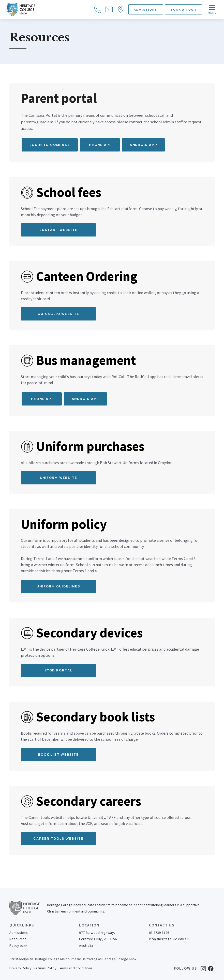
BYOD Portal (58, 670)
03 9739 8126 (159, 933)
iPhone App (42, 399)
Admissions (19, 933)
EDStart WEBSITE (58, 230)
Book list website (58, 755)
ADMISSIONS (146, 10)
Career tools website (58, 839)
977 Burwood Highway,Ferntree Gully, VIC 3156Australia (98, 939)
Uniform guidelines (58, 586)
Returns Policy (45, 968)
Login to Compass (50, 145)
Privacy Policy (20, 968)
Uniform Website (59, 478)
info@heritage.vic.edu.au (169, 939)
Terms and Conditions (75, 968)
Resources (18, 939)
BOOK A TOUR (183, 10)
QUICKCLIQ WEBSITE (58, 314)
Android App (86, 399)
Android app (144, 145)
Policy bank (18, 945)
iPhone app (100, 145)
